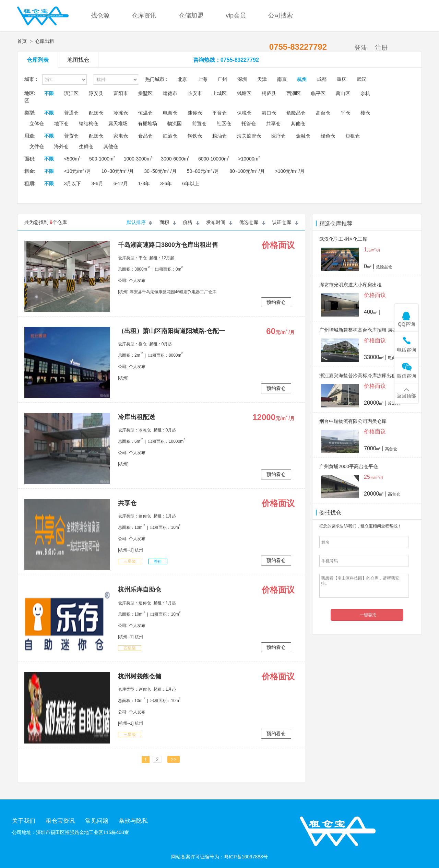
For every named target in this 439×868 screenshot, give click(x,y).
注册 (381, 48)
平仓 (345, 113)
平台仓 (219, 113)
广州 (222, 79)
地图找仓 (78, 60)
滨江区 (71, 93)
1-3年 (144, 183)
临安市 (195, 93)
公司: (123, 281)
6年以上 (191, 183)
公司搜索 (281, 15)
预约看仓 (276, 302)
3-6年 (166, 183)
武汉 (361, 79)
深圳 (242, 79)
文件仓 (37, 146)
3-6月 (97, 183)
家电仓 (121, 136)
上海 (202, 79)
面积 (164, 222)
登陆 (360, 48)
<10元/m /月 (78, 171)
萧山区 (343, 93)
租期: (30, 183)
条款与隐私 (133, 821)
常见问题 (97, 821)
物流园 (175, 123)
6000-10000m (214, 159)
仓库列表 (38, 60)
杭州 (302, 79)
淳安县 (96, 93)
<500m (72, 159)
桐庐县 (269, 93)
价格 (188, 222)
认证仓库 (282, 222)
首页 (22, 41)
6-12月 (121, 183)
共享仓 (273, 123)
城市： (32, 79)
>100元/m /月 (290, 171)
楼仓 (365, 113)
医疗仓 (278, 136)
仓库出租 (45, 41)
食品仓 (145, 136)
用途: (30, 136)
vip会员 (236, 15)
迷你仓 (195, 113)
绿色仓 (328, 136)
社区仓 (224, 123)
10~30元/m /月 (118, 171)
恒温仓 (145, 113)
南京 (282, 79)
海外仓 (61, 146)
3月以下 (73, 183)
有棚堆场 (147, 123)
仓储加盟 (191, 15)
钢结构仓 (88, 123)
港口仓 (269, 113)
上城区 (219, 93)
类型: (30, 113)
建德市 (170, 93)
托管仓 (249, 123)
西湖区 (294, 93)
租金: (30, 171)
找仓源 (100, 15)
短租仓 (353, 136)
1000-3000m (138, 159)
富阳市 (121, 93)
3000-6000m (175, 159)
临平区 (318, 93)
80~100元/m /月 (247, 171)
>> (174, 759)
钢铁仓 (195, 136)
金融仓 (303, 136)
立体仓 (37, 123)
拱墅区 (145, 93)
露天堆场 (118, 123)
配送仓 (96, 113)
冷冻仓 (121, 113)
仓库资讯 (144, 15)
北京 (182, 79)
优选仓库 (249, 222)
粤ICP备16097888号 (246, 857)
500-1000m (102, 159)
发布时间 (216, 222)
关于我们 (24, 821)
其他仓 (298, 123)
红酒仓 (170, 136)
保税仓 (244, 113)
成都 (322, 79)
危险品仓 (296, 113)
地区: (30, 93)
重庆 (342, 79)
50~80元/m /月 (203, 171)
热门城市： (157, 79)
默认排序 (136, 222)
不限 (49, 93)
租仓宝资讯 (60, 821)
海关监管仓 (249, 136)
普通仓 (71, 113)
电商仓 (170, 113)
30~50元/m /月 (160, 171)
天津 (262, 79)
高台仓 (323, 113)
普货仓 (71, 136)
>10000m (249, 159)
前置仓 (199, 123)
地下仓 (61, 123)
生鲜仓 (86, 146)
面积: (30, 159)
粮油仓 (219, 136)
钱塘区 (244, 93)
